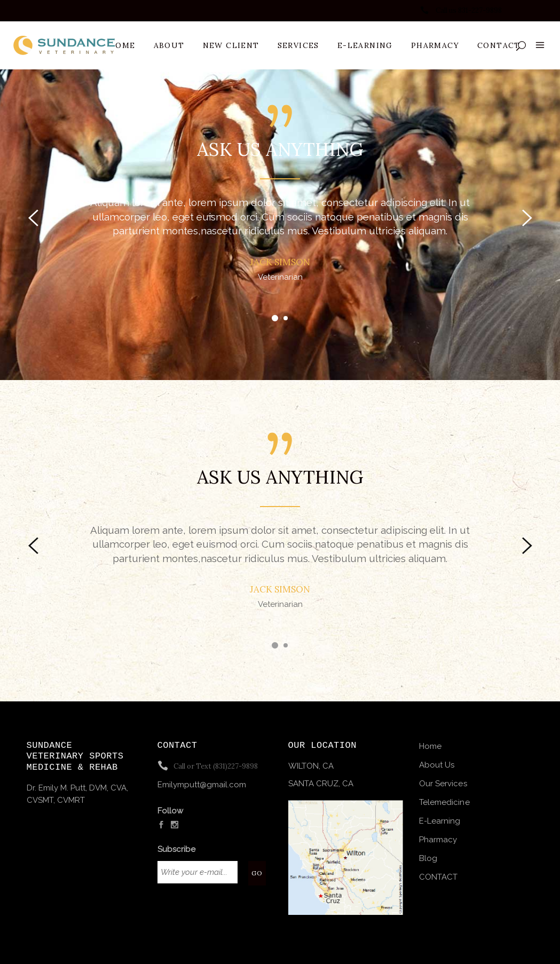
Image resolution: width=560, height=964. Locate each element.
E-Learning (440, 821)
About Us (437, 765)
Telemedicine (444, 802)
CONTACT (439, 877)
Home (430, 746)
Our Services (443, 784)
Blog (428, 858)
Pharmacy (438, 840)
